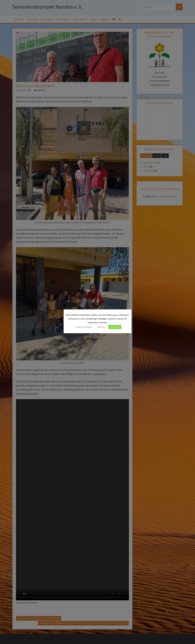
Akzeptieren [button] (115, 327)
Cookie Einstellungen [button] (84, 327)
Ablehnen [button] (101, 327)
